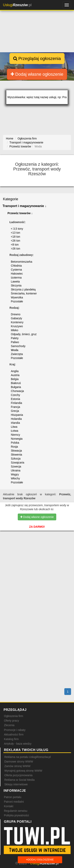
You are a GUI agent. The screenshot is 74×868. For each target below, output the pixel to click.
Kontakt (9, 806)
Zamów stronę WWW (17, 766)
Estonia (15, 399)
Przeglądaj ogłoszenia (37, 59)
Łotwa (15, 431)
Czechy (15, 395)
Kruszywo (17, 326)
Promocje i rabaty (15, 730)
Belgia (15, 379)
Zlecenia (9, 725)
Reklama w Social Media (19, 780)
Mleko (15, 330)
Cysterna (16, 270)
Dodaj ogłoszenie (40, 860)
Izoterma (16, 278)
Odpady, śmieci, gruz (24, 334)
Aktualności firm (14, 734)
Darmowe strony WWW (19, 762)
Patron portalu (13, 797)
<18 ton (15, 237)
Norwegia (17, 439)
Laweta (15, 282)
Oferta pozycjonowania (18, 775)
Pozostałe (17, 301)
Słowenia (16, 455)
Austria (15, 375)
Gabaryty (16, 318)
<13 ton (15, 233)
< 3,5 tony (17, 229)
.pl (17, 5)
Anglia (15, 371)
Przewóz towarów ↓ (20, 213)
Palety (15, 338)
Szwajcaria (18, 463)
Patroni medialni (14, 802)
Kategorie (11, 199)
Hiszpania (17, 415)
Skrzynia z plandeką (23, 289)
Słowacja (16, 451)
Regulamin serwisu (16, 811)
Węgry (15, 474)
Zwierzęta (17, 354)
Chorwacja (17, 391)
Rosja (14, 447)
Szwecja (16, 466)
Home (10, 138)
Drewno (16, 314)
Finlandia (16, 403)
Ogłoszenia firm (14, 716)
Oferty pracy (11, 721)
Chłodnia (16, 266)
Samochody (18, 346)
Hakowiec (17, 274)
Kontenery (17, 322)
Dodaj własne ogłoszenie (37, 74)
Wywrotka (17, 297)
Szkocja (16, 459)
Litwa (14, 427)
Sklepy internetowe (16, 784)
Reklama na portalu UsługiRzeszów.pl (28, 757)
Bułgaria (16, 387)
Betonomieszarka (22, 262)
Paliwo (15, 342)
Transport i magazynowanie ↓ (24, 206)
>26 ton (15, 249)
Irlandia (15, 423)
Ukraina (16, 470)
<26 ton (15, 241)
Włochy (15, 478)
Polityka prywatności (16, 815)
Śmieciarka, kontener (24, 293)
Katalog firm (11, 739)
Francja (15, 407)
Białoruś (16, 383)
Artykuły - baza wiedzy (18, 744)
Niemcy (15, 435)
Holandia (16, 419)
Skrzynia (16, 285)
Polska (15, 443)
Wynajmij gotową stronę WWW (23, 771)
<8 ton (15, 245)
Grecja (15, 411)
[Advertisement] (37, 559)
